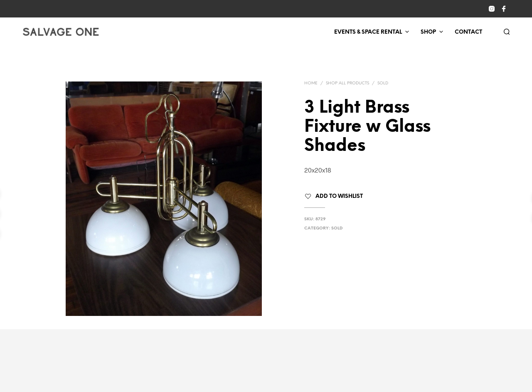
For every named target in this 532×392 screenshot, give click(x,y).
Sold (383, 83)
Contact (468, 32)
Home (311, 83)
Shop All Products (347, 83)
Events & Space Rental (368, 32)
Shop (428, 32)
